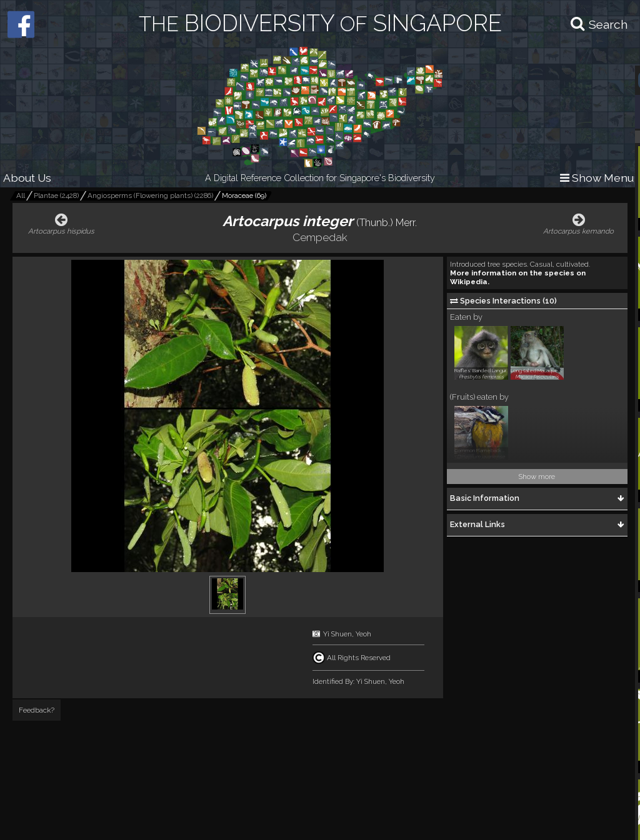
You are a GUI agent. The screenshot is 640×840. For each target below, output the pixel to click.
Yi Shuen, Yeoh (347, 634)
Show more (537, 477)
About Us (27, 178)
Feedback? (37, 710)
